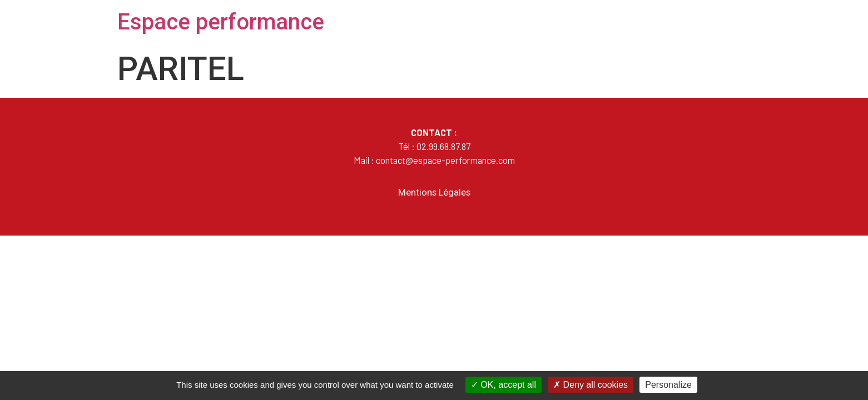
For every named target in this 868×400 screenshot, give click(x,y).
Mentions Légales (434, 192)
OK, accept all (504, 385)
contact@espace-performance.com (445, 160)
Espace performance (221, 22)
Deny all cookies (591, 385)
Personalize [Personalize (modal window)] (668, 385)
